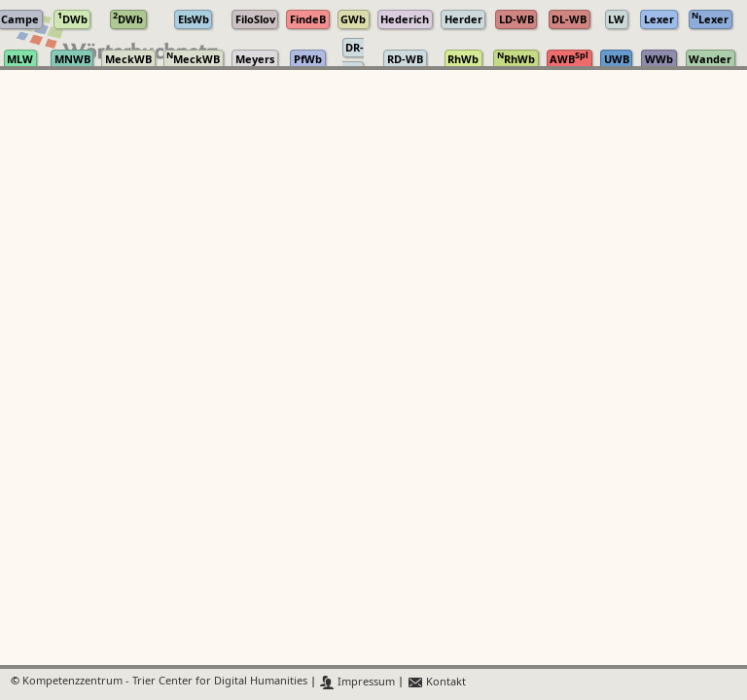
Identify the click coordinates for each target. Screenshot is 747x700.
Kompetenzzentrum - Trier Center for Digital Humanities (165, 682)
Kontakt (436, 682)
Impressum (357, 682)
